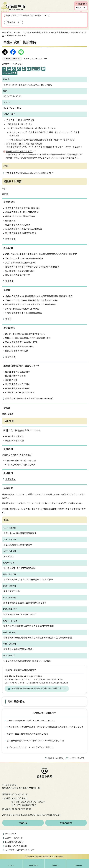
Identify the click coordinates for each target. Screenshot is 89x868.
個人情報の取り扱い (14, 842)
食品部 (9, 319)
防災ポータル (81, 8)
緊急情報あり (82, 4)
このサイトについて (14, 838)
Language (78, 866)
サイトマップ (11, 834)
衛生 (46, 32)
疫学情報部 (11, 239)
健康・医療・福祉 (34, 32)
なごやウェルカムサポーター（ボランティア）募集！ (31, 747)
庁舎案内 (23, 823)
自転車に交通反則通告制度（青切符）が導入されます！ (31, 721)
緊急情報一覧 (13, 22)
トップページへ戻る (77, 758)
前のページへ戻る (56, 758)
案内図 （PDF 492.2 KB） (21, 151)
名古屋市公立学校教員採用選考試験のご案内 (27, 734)
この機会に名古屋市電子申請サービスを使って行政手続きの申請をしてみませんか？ (45, 727)
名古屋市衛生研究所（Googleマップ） (29, 173)
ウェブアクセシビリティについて (20, 850)
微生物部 (10, 281)
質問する (56, 866)
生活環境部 (11, 357)
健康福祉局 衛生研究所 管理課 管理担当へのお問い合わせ (39, 689)
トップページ (19, 32)
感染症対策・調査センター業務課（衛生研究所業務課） (29, 399)
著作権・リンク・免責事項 (16, 846)
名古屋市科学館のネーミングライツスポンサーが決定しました (35, 741)
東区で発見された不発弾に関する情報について (28, 16)
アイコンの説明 (10, 73)
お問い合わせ (66, 823)
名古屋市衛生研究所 (60, 32)
